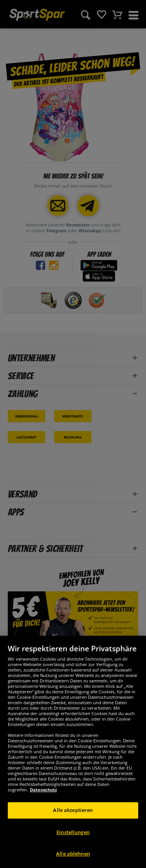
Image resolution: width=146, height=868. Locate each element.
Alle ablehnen (73, 854)
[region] (73, 752)
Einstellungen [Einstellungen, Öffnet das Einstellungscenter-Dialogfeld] (73, 832)
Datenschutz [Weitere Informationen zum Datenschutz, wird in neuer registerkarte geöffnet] (43, 790)
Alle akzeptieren (73, 810)
